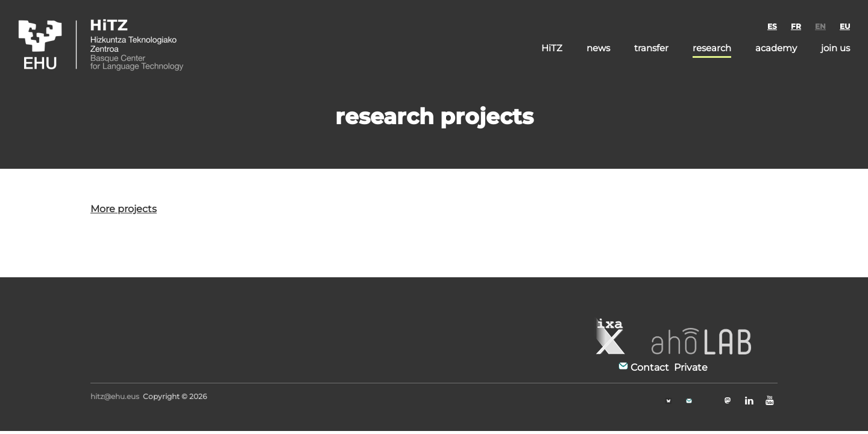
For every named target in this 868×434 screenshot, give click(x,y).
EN (820, 26)
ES (772, 26)
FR (796, 26)
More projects (124, 209)
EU (845, 26)
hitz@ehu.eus (115, 396)
